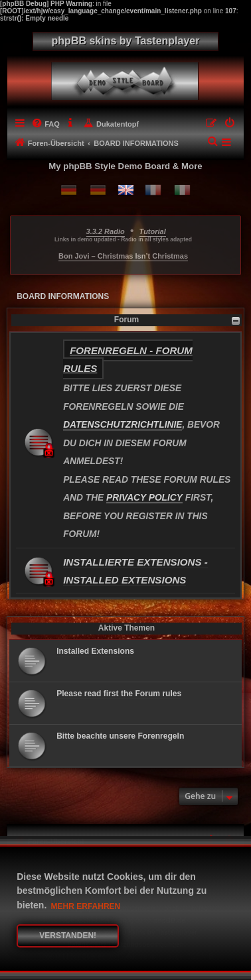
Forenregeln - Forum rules (128, 359)
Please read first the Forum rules (119, 694)
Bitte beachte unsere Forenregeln (120, 736)
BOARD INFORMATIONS (63, 296)
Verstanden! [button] (68, 936)
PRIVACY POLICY (144, 498)
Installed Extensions (95, 651)
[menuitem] (45, 124)
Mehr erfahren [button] (86, 906)
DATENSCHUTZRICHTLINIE (123, 425)
